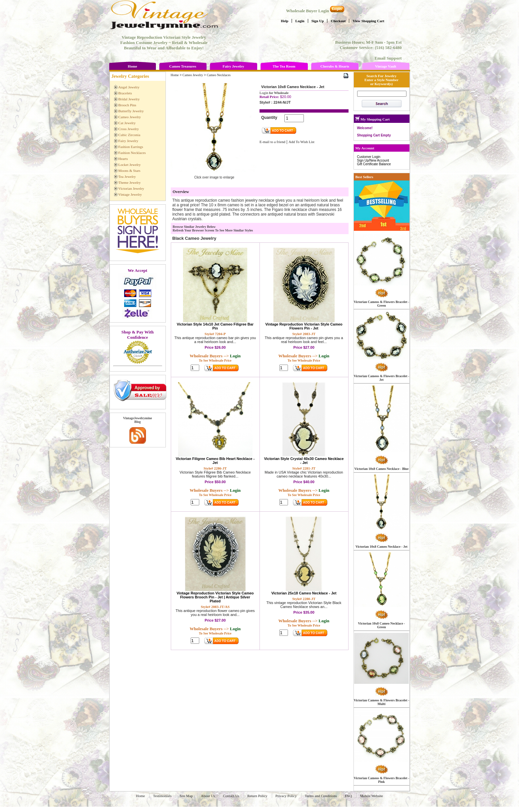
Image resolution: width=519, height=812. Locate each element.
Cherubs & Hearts (335, 66)
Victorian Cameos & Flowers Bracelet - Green (382, 304)
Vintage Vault (386, 66)
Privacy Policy (286, 796)
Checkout (338, 21)
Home (132, 66)
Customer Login (369, 157)
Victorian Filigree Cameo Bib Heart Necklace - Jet (215, 461)
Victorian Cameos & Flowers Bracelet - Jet (382, 378)
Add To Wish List (302, 142)
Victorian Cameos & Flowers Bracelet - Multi (382, 702)
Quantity (269, 118)
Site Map (186, 796)
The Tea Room (284, 66)
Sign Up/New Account (373, 160)
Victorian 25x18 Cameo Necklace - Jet (304, 593)
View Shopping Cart (368, 21)
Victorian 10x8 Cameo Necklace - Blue (382, 469)
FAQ (348, 796)
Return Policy (257, 796)
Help (285, 21)
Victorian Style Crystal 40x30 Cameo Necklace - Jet (304, 461)
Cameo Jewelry (193, 75)
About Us (208, 796)
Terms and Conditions (321, 796)
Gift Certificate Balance (374, 164)
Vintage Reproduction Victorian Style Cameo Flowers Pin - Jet (304, 326)
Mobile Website (371, 796)
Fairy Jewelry (233, 66)
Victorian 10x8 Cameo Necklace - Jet (381, 547)
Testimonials (162, 796)
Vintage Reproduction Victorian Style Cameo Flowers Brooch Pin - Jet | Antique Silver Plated (215, 597)
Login (300, 21)
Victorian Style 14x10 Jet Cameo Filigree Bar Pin (215, 326)
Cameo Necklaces (219, 75)
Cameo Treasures (183, 66)
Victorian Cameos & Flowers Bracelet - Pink (382, 780)
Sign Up (318, 21)
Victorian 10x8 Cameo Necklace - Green (382, 625)
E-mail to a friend (272, 142)
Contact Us (231, 796)
